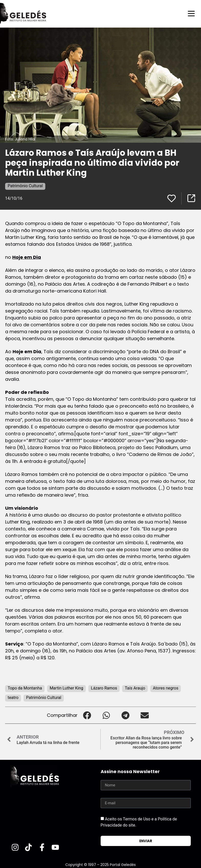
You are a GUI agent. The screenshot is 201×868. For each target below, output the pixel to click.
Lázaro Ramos (104, 688)
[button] (87, 715)
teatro (13, 697)
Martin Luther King (66, 688)
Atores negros (166, 688)
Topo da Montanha (25, 688)
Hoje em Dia (27, 257)
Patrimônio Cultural (25, 186)
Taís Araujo (135, 688)
